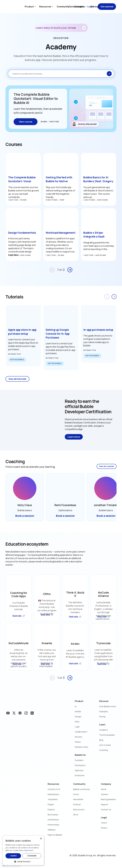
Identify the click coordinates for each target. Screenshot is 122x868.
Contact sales (76, 7)
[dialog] (23, 850)
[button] (23, 861)
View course (26, 122)
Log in (91, 7)
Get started (107, 7)
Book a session (25, 516)
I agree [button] (13, 856)
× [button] (41, 839)
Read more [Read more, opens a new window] (29, 850)
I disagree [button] (32, 856)
